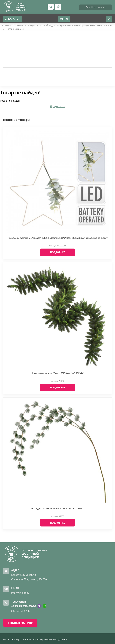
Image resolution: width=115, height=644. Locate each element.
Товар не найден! (15, 29)
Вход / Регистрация (96, 7)
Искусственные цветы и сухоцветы (27, 72)
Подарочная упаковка (18, 54)
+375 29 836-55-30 (24, 606)
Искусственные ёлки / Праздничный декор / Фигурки (85, 25)
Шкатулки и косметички (20, 63)
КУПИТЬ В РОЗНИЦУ (20, 623)
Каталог (19, 25)
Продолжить (57, 106)
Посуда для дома (15, 44)
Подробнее (57, 252)
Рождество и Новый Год (40, 25)
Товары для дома (15, 35)
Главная (6, 25)
